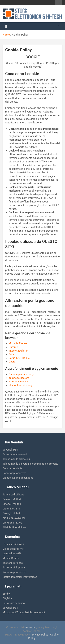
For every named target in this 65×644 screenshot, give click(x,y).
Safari (12, 354)
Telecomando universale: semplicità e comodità (30, 464)
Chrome (13, 347)
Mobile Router (11, 558)
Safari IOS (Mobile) (20, 358)
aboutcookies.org (19, 378)
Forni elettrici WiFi (13, 544)
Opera (12, 362)
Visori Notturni (11, 509)
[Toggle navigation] (6, 26)
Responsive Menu (59, 3)
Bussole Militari (12, 499)
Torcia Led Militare (13, 495)
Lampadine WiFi (12, 554)
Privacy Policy (40, 635)
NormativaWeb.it (18, 382)
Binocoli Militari (12, 504)
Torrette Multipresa (14, 568)
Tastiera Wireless (13, 563)
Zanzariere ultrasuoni (15, 454)
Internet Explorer (18, 351)
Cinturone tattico (12, 523)
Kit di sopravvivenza (14, 518)
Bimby (6, 594)
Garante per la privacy (21, 374)
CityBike (7, 598)
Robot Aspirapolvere (14, 473)
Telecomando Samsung (16, 459)
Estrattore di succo (14, 603)
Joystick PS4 (10, 450)
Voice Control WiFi (14, 549)
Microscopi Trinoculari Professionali (24, 612)
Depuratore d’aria (12, 468)
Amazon (30, 627)
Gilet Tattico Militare (14, 527)
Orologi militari (11, 513)
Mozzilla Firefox (18, 343)
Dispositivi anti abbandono (18, 478)
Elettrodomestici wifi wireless (20, 577)
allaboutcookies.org (20, 385)
